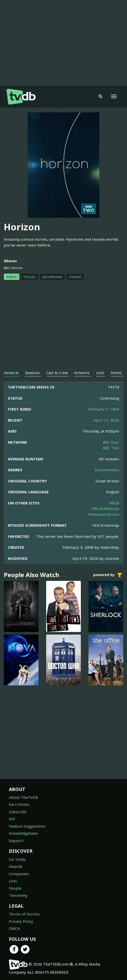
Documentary (107, 470)
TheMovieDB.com (103, 514)
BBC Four (111, 442)
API (12, 819)
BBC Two (111, 448)
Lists (13, 881)
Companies (19, 874)
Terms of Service (24, 914)
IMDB (114, 503)
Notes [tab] (116, 373)
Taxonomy (18, 895)
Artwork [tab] (82, 373)
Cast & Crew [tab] (57, 373)
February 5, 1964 (104, 409)
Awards (16, 866)
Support (16, 841)
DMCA (14, 928)
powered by (108, 575)
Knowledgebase (23, 833)
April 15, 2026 (106, 420)
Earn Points (19, 804)
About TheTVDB (23, 797)
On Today (17, 859)
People (15, 888)
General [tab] (11, 373)
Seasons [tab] (32, 373)
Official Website (105, 508)
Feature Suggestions (27, 826)
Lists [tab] (100, 373)
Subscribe (18, 812)
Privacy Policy (21, 921)
